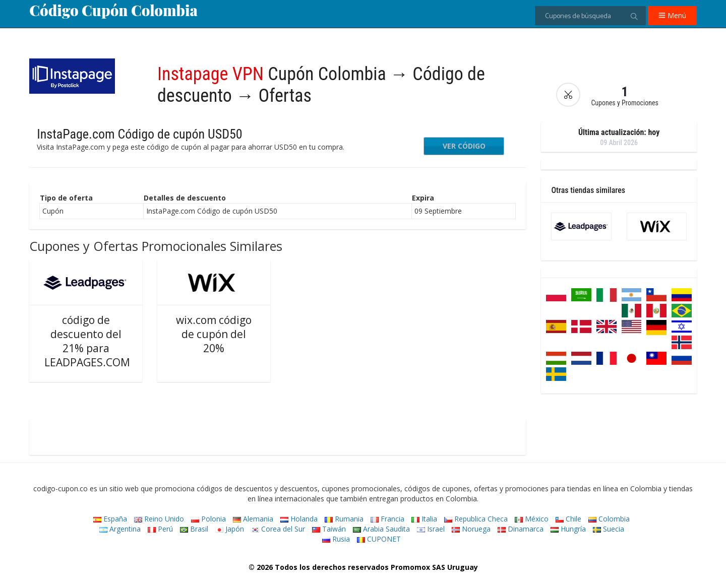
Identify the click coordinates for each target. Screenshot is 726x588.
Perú (160, 529)
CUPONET (379, 539)
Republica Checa (476, 519)
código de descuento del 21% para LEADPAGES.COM (87, 341)
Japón (230, 529)
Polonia (208, 519)
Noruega (471, 529)
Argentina (120, 529)
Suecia (609, 529)
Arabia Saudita (381, 529)
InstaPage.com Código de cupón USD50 (139, 134)
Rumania (344, 519)
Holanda (299, 519)
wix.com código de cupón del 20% (214, 334)
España (110, 519)
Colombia (609, 519)
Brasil (194, 529)
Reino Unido (159, 519)
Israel (431, 529)
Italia (424, 519)
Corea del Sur (278, 529)
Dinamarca (521, 529)
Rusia (336, 539)
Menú (672, 15)
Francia (387, 519)
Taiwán (329, 529)
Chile (568, 519)
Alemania (253, 519)
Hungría (568, 529)
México (532, 519)
